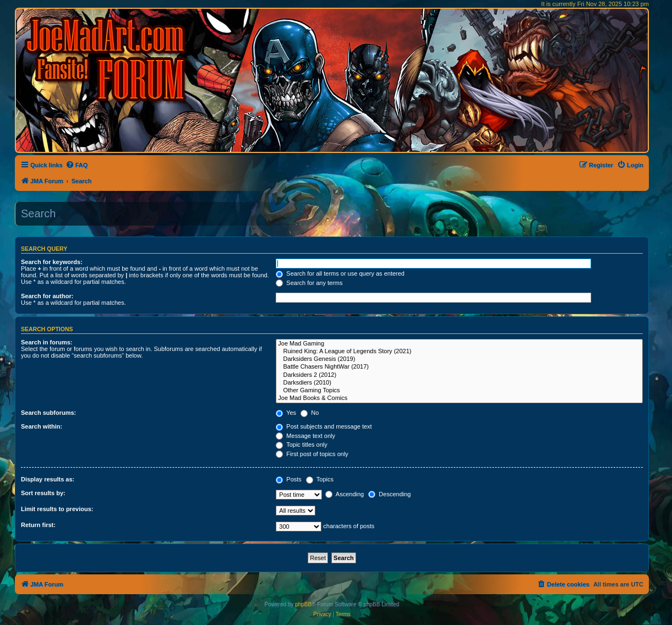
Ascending (345, 494)
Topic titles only (301, 445)
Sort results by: (43, 493)
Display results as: (48, 479)
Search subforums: (48, 413)
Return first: (38, 525)
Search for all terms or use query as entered (340, 273)
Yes (286, 413)
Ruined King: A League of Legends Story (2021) (459, 352)
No (310, 413)
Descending (389, 494)
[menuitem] (77, 165)
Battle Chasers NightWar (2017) (459, 367)
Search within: (42, 426)
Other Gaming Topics (459, 391)
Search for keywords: (52, 262)
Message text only (305, 436)
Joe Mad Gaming (459, 344)
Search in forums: (47, 342)
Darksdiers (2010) (459, 383)
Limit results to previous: (57, 509)
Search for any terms (309, 283)
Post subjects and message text (324, 426)
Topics (320, 479)
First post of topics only (312, 454)
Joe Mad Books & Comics (459, 398)
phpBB (303, 604)
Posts (289, 479)
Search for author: (47, 296)
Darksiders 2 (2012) (459, 375)
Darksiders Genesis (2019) (459, 359)
